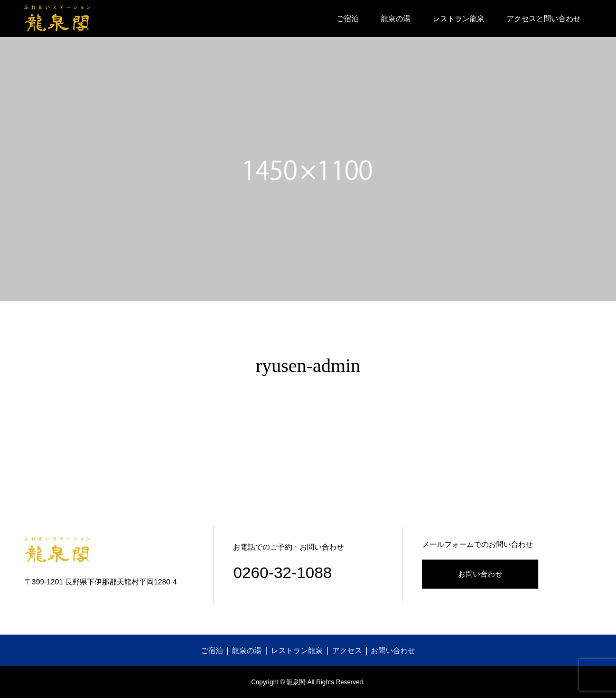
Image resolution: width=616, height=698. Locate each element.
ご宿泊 (348, 18)
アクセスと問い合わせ (544, 18)
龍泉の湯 (396, 18)
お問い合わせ (480, 574)
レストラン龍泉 (459, 18)
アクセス (347, 650)
